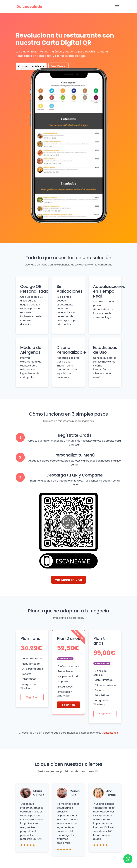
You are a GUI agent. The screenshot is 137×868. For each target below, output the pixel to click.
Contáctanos (110, 733)
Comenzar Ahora (31, 66)
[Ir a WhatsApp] (128, 859)
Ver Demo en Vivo (68, 580)
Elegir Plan (32, 697)
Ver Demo (59, 66)
